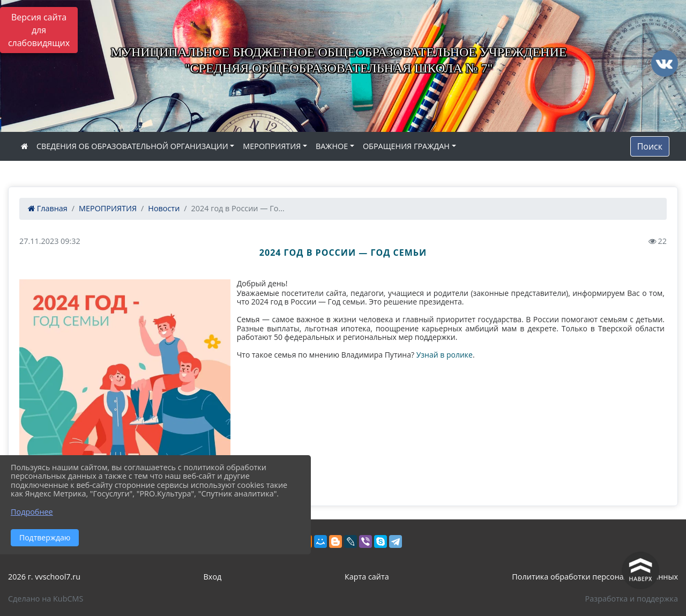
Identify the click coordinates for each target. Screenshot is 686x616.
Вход (213, 577)
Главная (48, 208)
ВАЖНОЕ (332, 146)
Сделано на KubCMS (46, 599)
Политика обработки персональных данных (595, 577)
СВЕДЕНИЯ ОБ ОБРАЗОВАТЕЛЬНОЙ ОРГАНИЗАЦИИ (132, 146)
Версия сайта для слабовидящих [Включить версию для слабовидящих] (39, 30)
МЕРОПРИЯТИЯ (272, 146)
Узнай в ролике (445, 355)
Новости (164, 208)
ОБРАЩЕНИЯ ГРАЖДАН (406, 146)
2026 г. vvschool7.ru (44, 577)
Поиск (650, 146)
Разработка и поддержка (632, 599)
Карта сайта (367, 577)
